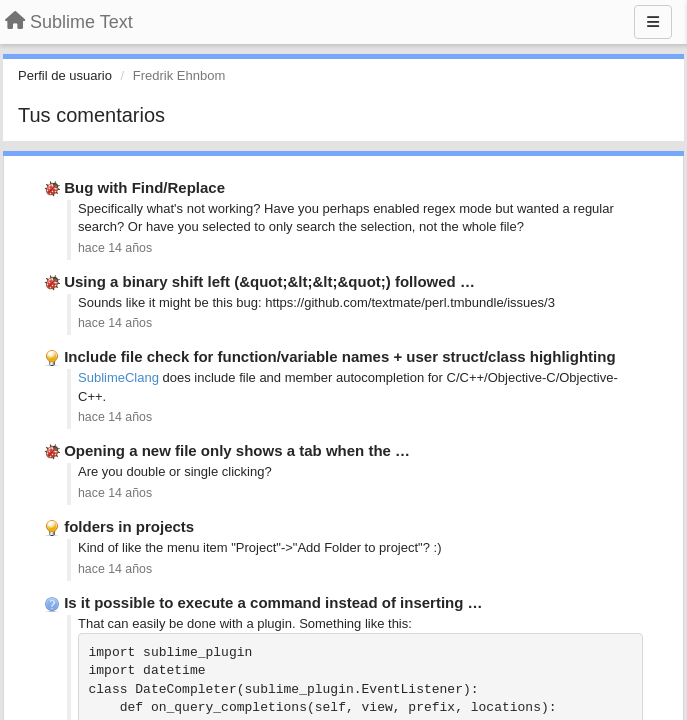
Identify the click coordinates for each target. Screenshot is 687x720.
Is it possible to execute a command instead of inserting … (273, 602)
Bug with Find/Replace (144, 187)
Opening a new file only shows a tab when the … (237, 450)
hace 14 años (115, 248)
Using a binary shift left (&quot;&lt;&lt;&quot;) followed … (269, 281)
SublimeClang (118, 377)
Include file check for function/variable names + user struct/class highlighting (339, 356)
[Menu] (653, 22)
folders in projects (129, 526)
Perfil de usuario (65, 75)
